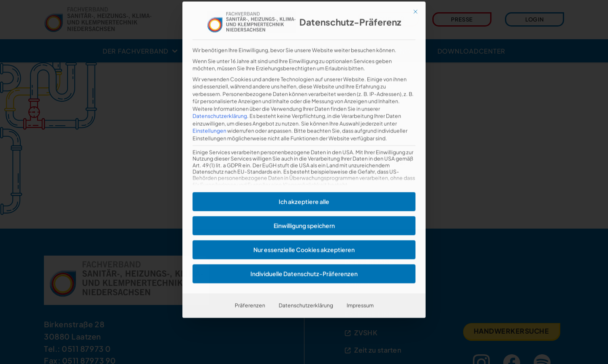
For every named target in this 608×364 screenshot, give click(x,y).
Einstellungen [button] (209, 112)
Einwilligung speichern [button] (304, 207)
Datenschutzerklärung (220, 97)
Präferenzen (250, 287)
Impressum (360, 287)
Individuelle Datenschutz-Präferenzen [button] (304, 255)
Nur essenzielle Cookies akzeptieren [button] (304, 231)
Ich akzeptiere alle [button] (304, 183)
